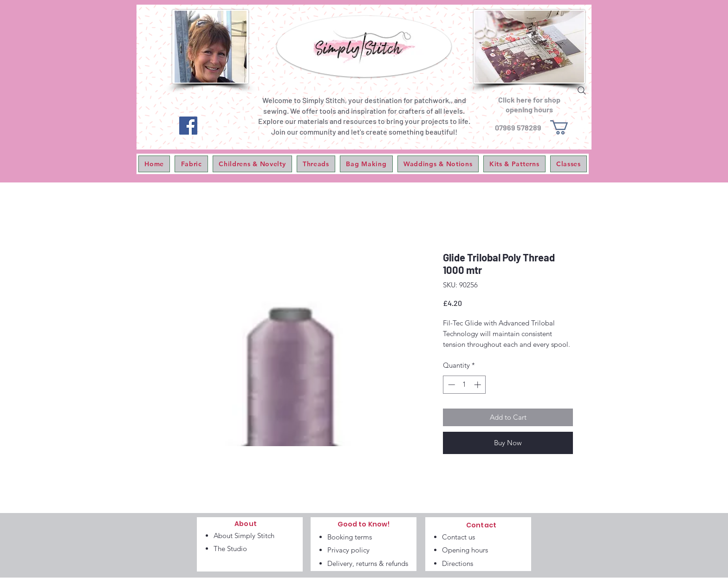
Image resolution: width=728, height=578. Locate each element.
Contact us (458, 537)
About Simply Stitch (244, 536)
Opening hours (465, 550)
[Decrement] (451, 385)
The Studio (230, 549)
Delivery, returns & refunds (368, 563)
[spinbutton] (465, 385)
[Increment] (478, 385)
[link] (568, 127)
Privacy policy (348, 550)
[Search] (582, 91)
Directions (458, 563)
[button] (191, 164)
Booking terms (350, 537)
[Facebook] (188, 126)
